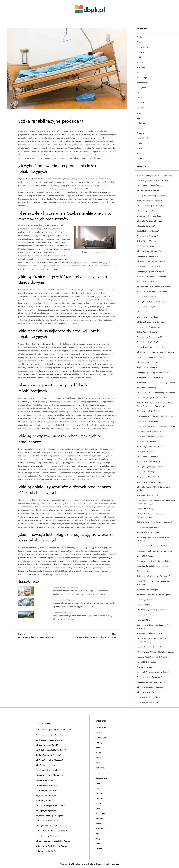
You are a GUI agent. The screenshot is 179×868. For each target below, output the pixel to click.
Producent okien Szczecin (63, 612)
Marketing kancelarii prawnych (149, 633)
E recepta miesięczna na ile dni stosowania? (156, 175)
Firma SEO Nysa (144, 605)
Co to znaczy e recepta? (147, 457)
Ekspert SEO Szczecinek (147, 662)
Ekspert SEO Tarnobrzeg (147, 388)
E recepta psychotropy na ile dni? (151, 436)
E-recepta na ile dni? (146, 226)
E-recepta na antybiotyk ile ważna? (152, 682)
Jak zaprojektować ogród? (148, 191)
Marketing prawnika (145, 600)
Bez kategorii (142, 37)
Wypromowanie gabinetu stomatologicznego (155, 652)
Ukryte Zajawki (143, 138)
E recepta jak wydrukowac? (149, 327)
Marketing (141, 67)
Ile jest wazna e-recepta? (147, 241)
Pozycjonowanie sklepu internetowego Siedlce (156, 383)
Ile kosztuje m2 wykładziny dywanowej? (153, 576)
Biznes (139, 42)
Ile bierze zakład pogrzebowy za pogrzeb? (154, 522)
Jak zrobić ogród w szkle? (148, 362)
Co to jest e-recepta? (146, 452)
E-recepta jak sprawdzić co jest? (150, 271)
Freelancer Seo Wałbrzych (147, 590)
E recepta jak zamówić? (147, 297)
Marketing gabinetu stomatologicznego (153, 566)
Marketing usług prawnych (148, 495)
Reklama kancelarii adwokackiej (150, 647)
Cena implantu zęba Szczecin (149, 411)
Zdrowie (140, 158)
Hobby (140, 57)
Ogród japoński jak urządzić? (149, 216)
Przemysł (140, 103)
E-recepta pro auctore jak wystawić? (152, 302)
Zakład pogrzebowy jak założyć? (150, 357)
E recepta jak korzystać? (147, 307)
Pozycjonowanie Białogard (148, 421)
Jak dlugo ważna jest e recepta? (150, 687)
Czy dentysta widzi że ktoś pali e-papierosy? (155, 416)
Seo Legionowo (143, 571)
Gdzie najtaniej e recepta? (148, 231)
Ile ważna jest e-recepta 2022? (150, 447)
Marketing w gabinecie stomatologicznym (154, 551)
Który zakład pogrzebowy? (148, 477)
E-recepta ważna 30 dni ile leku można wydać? (153, 489)
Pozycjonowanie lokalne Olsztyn (150, 377)
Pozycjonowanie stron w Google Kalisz (153, 561)
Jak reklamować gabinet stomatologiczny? (154, 595)
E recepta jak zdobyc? (146, 441)
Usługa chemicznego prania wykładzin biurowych (153, 583)
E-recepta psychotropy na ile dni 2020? (154, 372)
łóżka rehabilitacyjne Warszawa (65, 587)
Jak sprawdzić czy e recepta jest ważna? (154, 287)
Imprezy (140, 62)
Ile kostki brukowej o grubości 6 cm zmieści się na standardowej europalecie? (155, 404)
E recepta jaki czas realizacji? (150, 337)
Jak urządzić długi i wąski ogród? (151, 251)
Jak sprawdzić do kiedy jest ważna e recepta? (156, 352)
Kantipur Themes (95, 864)
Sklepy (139, 113)
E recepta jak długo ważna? (149, 527)
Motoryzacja (142, 77)
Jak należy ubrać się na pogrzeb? (151, 261)
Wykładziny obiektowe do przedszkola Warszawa (153, 539)
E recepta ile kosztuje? (146, 472)
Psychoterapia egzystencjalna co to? (152, 398)
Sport (139, 118)
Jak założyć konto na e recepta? (151, 322)
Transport (140, 128)
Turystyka (140, 133)
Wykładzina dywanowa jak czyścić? (152, 610)
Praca (139, 93)
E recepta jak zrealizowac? (148, 702)
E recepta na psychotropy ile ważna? (152, 292)
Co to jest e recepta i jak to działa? (152, 196)
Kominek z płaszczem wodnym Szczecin (153, 672)
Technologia (142, 123)
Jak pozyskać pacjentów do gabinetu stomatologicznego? (152, 516)
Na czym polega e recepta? (149, 282)
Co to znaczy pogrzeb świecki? (150, 186)
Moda (139, 72)
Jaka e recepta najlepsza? (148, 211)
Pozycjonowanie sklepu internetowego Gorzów (156, 426)
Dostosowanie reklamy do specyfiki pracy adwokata (154, 627)
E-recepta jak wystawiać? (147, 256)
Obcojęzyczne (143, 88)
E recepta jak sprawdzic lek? (149, 462)
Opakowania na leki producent (65, 600)
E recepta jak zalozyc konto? (149, 482)
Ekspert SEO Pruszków (146, 556)
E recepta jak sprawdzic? (147, 317)
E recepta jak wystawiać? (148, 236)
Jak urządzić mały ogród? (148, 692)
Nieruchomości (143, 83)
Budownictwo (142, 47)
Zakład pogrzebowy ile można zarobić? (153, 181)
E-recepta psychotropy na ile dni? (151, 467)
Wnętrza (140, 153)
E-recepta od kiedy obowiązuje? (151, 221)
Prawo (139, 98)
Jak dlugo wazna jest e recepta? (150, 206)
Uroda (139, 143)
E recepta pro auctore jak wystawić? (152, 276)
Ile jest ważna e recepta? (147, 332)
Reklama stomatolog (145, 509)
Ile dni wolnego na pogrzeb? (149, 201)
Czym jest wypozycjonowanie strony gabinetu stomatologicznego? (156, 502)
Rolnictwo (141, 108)
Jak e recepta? (143, 312)
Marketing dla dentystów (147, 615)
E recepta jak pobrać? (146, 246)
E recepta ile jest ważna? (147, 342)
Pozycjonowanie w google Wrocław (152, 546)
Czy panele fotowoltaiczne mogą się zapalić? (156, 393)
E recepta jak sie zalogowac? (149, 677)
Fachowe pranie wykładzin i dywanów (153, 657)
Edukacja (141, 52)
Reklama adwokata (145, 667)
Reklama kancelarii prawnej (148, 532)
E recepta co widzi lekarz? (149, 266)
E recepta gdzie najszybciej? (149, 697)
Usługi (139, 148)
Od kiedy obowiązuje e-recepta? (151, 347)
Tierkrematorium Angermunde (149, 431)
